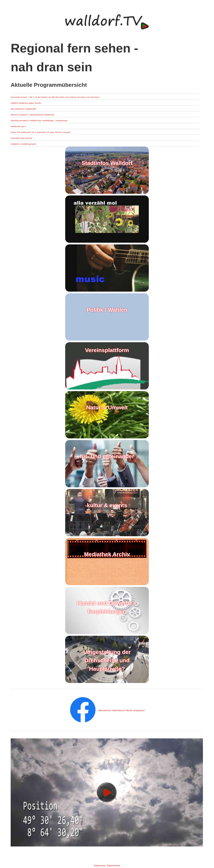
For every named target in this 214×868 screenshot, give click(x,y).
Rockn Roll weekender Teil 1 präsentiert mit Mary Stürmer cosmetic (62, 132)
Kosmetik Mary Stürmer (29, 138)
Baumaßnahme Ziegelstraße (33, 108)
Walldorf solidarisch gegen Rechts (37, 103)
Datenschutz (118, 865)
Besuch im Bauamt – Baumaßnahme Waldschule (48, 114)
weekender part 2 (24, 126)
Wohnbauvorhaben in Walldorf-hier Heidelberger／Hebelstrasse (60, 120)
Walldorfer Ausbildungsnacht (33, 144)
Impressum (95, 865)
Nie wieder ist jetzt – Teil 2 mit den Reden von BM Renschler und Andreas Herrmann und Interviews (87, 97)
